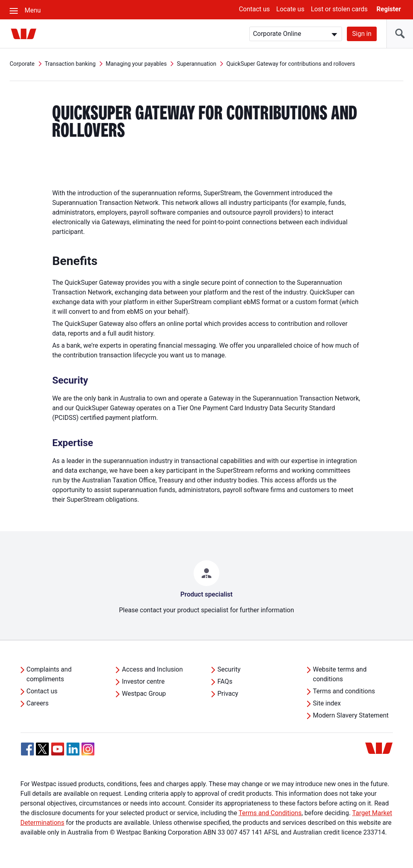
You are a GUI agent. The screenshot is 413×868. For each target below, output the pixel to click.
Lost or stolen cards (339, 9)
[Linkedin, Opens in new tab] (73, 749)
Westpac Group (144, 694)
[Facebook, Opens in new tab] (27, 749)
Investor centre (143, 681)
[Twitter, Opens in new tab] (42, 749)
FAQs (225, 681)
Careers (38, 703)
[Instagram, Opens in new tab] (88, 753)
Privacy (228, 694)
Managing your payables (136, 64)
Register (389, 9)
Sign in (362, 34)
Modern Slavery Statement (351, 715)
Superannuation (196, 64)
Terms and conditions (344, 691)
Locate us (290, 9)
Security (229, 669)
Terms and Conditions (270, 813)
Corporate (22, 64)
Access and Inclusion (152, 669)
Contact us (254, 9)
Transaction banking (70, 64)
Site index (327, 703)
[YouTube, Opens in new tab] (58, 749)
